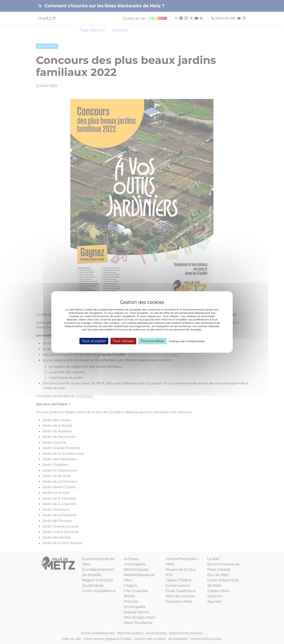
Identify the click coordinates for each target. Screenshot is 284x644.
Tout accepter (94, 341)
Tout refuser (123, 341)
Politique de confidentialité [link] (187, 341)
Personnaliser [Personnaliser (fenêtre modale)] (153, 341)
